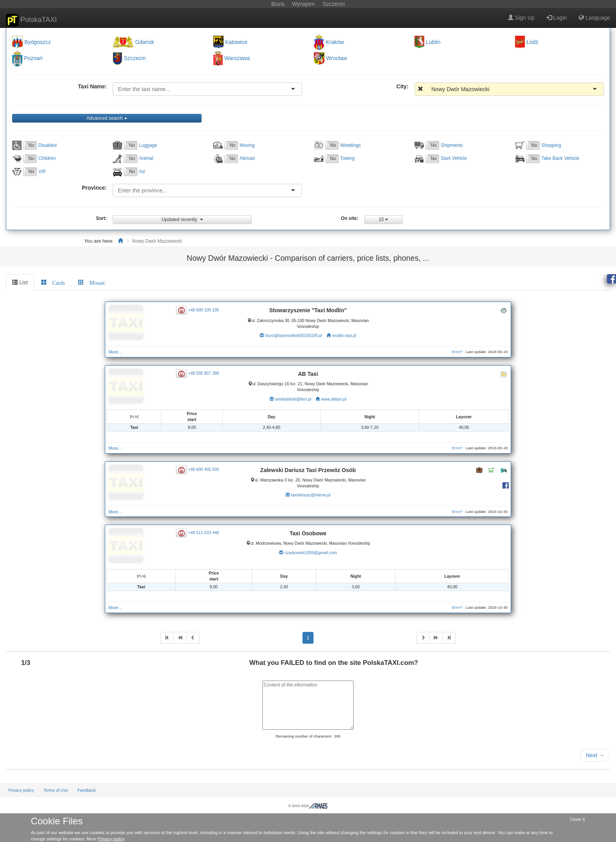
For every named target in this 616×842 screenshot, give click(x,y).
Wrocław (336, 59)
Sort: (101, 218)
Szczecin (135, 59)
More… (115, 352)
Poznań (33, 59)
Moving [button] (247, 145)
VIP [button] (42, 172)
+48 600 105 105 (204, 309)
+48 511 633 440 (204, 533)
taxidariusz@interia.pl (311, 495)
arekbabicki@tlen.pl (293, 399)
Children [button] (47, 158)
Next (595, 755)
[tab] (53, 282)
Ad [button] (142, 172)
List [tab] (20, 282)
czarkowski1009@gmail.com (311, 553)
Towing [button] (347, 158)
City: (402, 86)
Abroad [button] (247, 158)
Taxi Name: (92, 86)
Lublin (433, 42)
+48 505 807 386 (204, 373)
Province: (94, 188)
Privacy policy (21, 790)
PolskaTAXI (31, 20)
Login (557, 18)
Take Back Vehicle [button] (560, 158)
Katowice (236, 42)
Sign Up (521, 18)
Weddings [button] (351, 145)
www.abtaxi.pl (334, 399)
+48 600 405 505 (204, 469)
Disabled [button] (48, 145)
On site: (350, 218)
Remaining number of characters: (304, 736)
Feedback (87, 790)
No (31, 145)
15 (384, 220)
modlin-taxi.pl (344, 335)
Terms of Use (56, 790)
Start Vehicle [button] (454, 158)
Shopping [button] (551, 145)
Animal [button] (146, 158)
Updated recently (182, 220)
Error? (457, 352)
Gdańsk (145, 42)
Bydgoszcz (38, 42)
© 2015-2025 (308, 806)
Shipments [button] (452, 145)
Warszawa (237, 59)
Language (594, 18)
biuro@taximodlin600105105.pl (294, 335)
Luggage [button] (148, 145)
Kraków (335, 42)
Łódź (532, 42)
